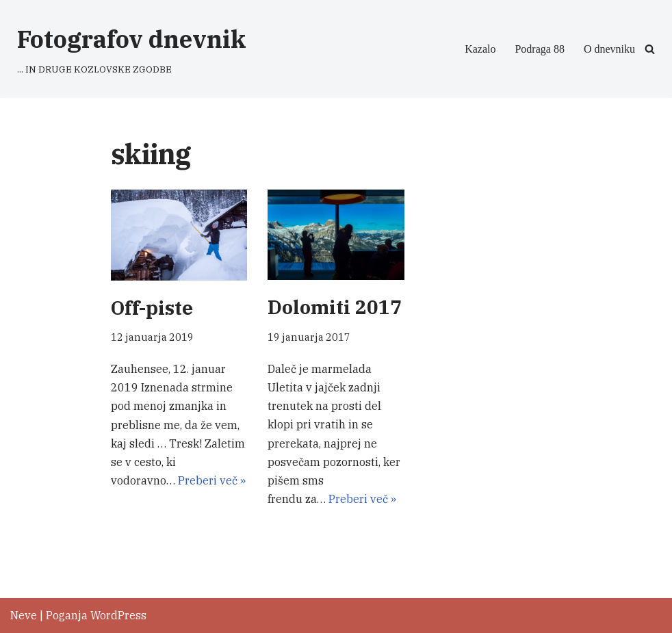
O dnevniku (609, 49)
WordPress (118, 615)
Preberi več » (212, 480)
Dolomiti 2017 (335, 307)
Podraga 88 (539, 49)
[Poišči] (650, 49)
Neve (24, 615)
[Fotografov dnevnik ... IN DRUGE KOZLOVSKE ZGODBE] (132, 49)
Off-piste (152, 308)
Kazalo (480, 49)
